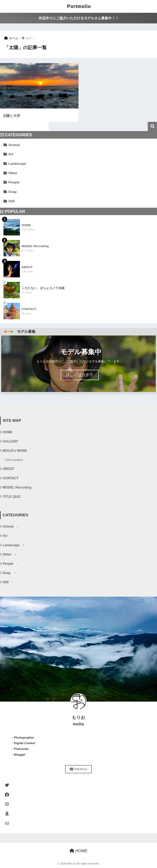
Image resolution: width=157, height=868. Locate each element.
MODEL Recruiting (17, 487)
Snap (13, 192)
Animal (14, 145)
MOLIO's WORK (15, 451)
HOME (8, 432)
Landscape (17, 164)
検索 (152, 126)
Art (11, 154)
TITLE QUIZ (12, 497)
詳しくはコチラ (80, 375)
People (14, 182)
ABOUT (9, 469)
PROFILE (79, 769)
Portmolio (79, 6)
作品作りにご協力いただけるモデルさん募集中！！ (79, 18)
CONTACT (11, 478)
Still (12, 201)
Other (13, 173)
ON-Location (14, 460)
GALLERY (10, 441)
